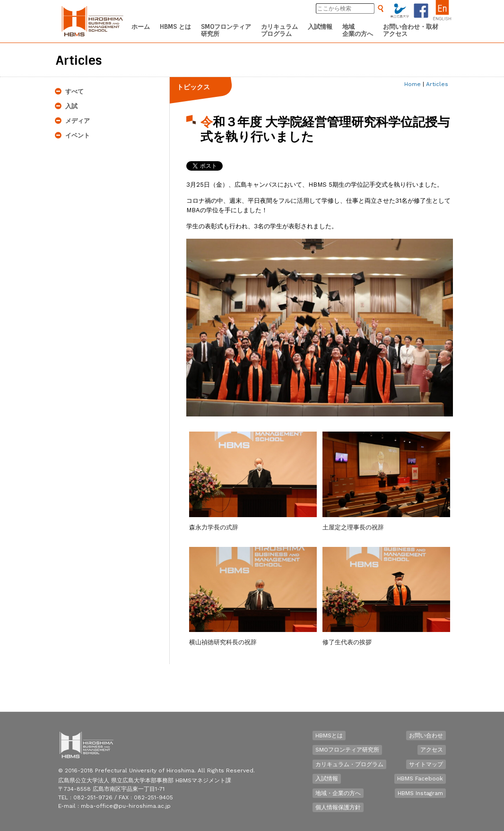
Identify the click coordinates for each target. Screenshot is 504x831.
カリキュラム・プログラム (349, 764)
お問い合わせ (426, 736)
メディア (78, 121)
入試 (71, 106)
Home (413, 84)
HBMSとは (329, 736)
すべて (74, 91)
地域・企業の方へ (338, 793)
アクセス (432, 750)
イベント (78, 135)
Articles (437, 84)
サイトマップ (426, 764)
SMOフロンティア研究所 (347, 750)
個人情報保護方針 (338, 807)
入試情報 (327, 779)
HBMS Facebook (420, 779)
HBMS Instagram (420, 793)
